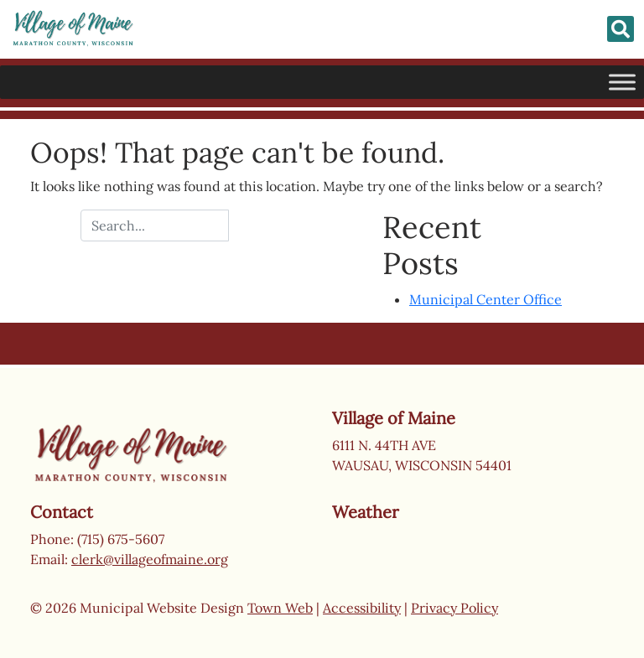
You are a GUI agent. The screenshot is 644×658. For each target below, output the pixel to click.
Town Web (280, 608)
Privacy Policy (454, 608)
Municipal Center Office (486, 299)
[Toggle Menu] (622, 82)
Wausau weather (415, 589)
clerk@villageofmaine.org (150, 559)
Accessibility (362, 608)
